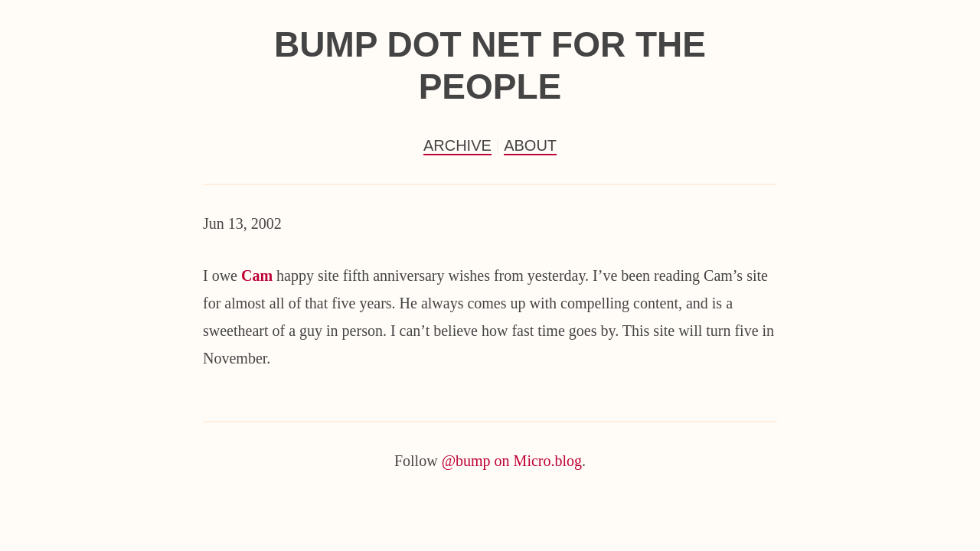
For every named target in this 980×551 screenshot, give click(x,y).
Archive (457, 145)
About (530, 145)
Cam (257, 275)
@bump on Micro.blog (512, 461)
